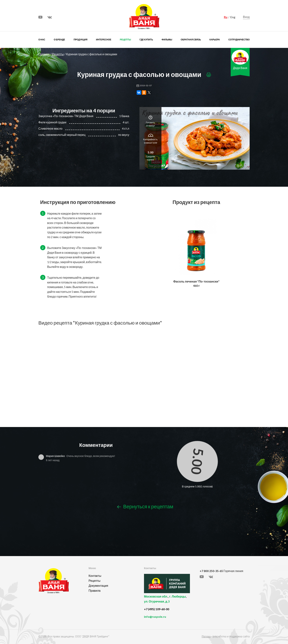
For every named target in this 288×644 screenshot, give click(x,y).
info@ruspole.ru (155, 617)
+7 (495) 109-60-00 (157, 609)
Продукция (81, 40)
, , (171, 601)
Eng (233, 17)
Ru (226, 17)
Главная (44, 54)
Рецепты (125, 40)
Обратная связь (191, 40)
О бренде (59, 40)
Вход (246, 17)
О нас (42, 40)
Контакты (95, 576)
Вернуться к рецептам (145, 506)
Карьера (215, 40)
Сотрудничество (239, 40)
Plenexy (206, 636)
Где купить (146, 40)
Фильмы (167, 40)
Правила (94, 590)
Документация (98, 586)
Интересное (104, 40)
